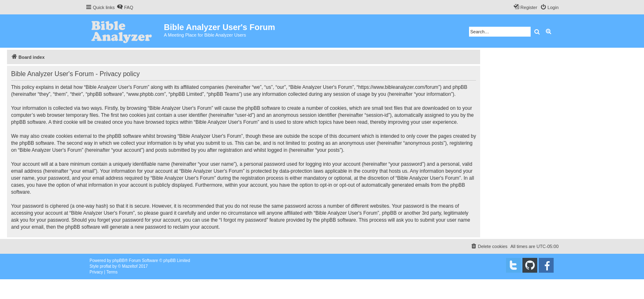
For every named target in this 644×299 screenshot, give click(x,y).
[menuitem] (125, 7)
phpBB (119, 261)
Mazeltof (130, 266)
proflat (106, 266)
